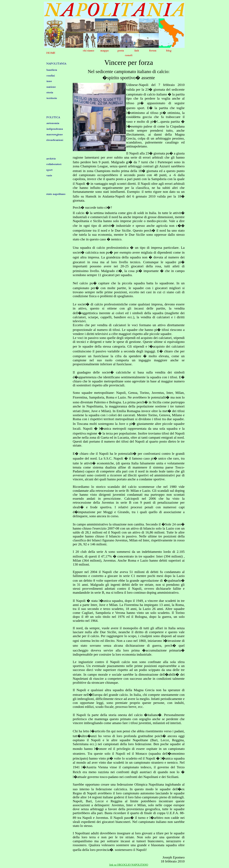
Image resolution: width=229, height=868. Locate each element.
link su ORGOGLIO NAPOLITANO (129, 865)
